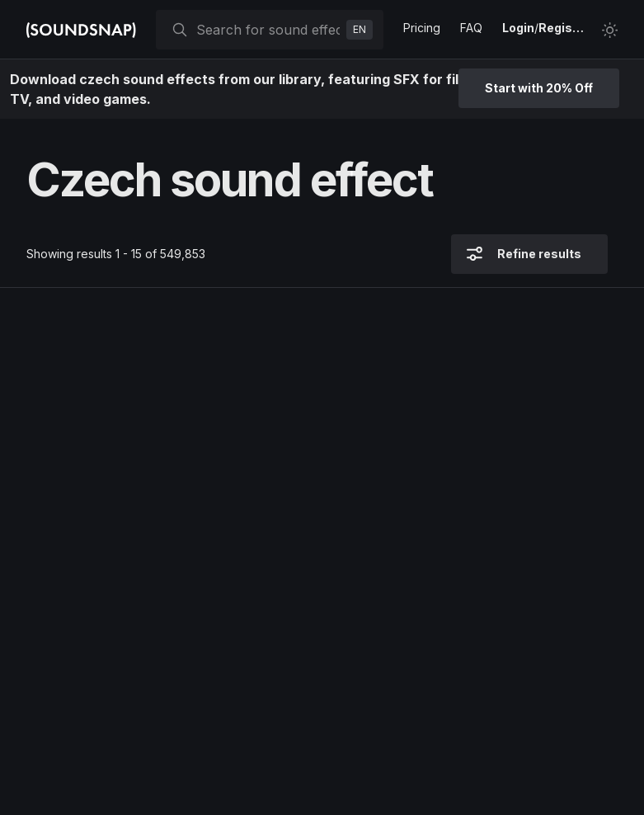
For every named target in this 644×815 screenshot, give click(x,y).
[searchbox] (268, 30)
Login (518, 28)
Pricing (422, 28)
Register (563, 28)
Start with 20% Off (539, 88)
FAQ (471, 28)
